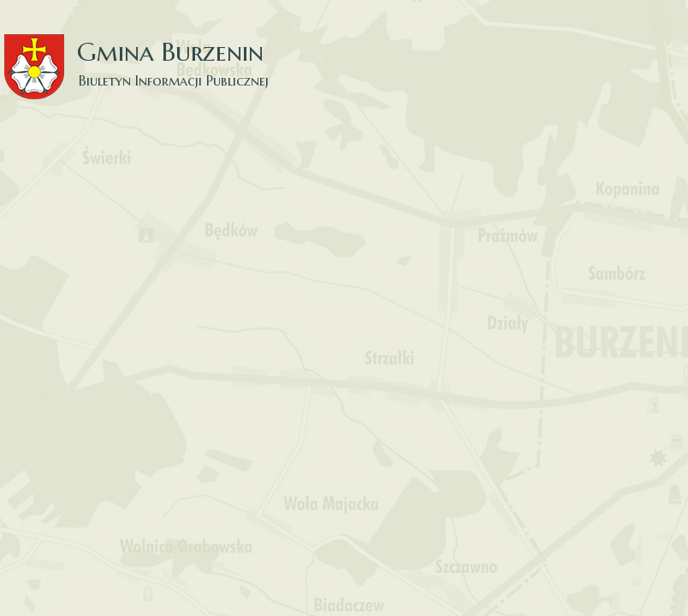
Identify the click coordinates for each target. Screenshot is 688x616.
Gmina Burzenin (145, 51)
